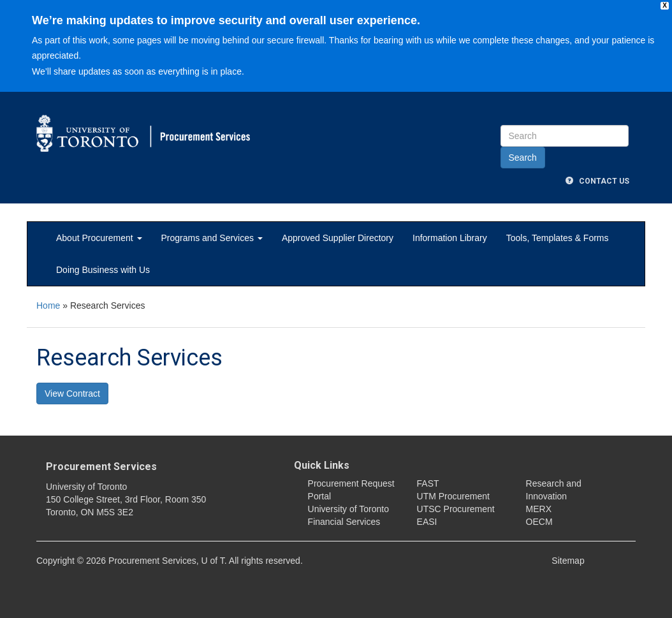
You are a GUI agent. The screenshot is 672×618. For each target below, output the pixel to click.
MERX (539, 509)
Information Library (450, 238)
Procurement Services (101, 467)
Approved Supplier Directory (338, 238)
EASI (427, 522)
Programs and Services (212, 238)
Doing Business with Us (103, 270)
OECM (539, 522)
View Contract (72, 394)
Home (48, 305)
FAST (428, 483)
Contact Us (597, 181)
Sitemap (568, 561)
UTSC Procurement (456, 509)
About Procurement (99, 238)
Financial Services (344, 522)
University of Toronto (348, 509)
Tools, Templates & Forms (558, 238)
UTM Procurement (453, 496)
